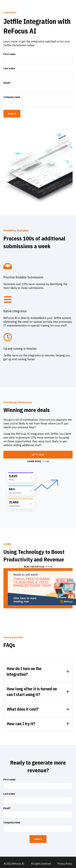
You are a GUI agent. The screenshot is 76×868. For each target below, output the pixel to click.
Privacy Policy (65, 864)
